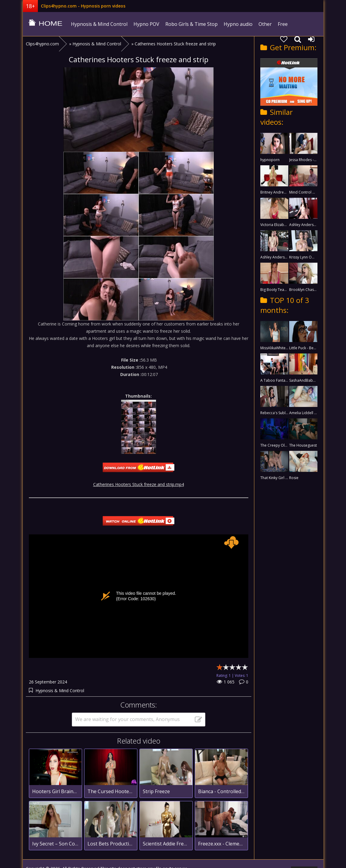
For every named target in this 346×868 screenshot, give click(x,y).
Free (283, 24)
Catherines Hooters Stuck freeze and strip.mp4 (139, 484)
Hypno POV (146, 24)
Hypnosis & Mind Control (99, 24)
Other (265, 24)
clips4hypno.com (45, 24)
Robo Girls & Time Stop (191, 24)
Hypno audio (238, 24)
